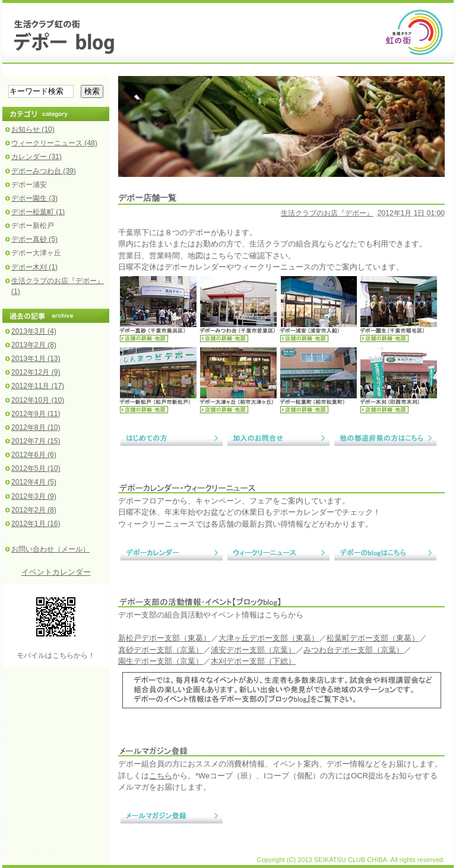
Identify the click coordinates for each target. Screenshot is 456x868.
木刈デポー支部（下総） (253, 661)
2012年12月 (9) (36, 372)
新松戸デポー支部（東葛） (164, 638)
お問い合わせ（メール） (50, 549)
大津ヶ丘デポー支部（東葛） (269, 638)
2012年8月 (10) (36, 427)
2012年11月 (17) (38, 386)
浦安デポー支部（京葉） (253, 650)
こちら (161, 776)
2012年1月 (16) (36, 524)
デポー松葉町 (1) (38, 212)
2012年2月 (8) (34, 510)
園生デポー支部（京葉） (161, 661)
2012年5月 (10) (36, 468)
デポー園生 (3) (34, 198)
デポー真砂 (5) (34, 239)
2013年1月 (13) (36, 359)
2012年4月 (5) (34, 482)
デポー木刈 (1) (34, 267)
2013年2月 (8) (34, 345)
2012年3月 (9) (34, 496)
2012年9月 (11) (36, 414)
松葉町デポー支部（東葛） (373, 638)
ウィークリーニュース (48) (54, 143)
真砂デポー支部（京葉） (161, 650)
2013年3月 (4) (34, 331)
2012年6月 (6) (34, 455)
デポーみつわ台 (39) (44, 171)
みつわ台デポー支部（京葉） (354, 650)
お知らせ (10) (33, 129)
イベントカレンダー (56, 572)
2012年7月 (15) (36, 441)
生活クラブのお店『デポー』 (327, 213)
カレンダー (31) (37, 157)
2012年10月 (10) (38, 400)
